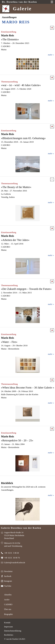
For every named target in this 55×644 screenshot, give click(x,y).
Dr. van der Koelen (19, 2)
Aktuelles (8, 595)
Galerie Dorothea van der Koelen (21, 528)
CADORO (8, 604)
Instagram (8, 581)
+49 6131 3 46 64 (11, 553)
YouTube (8, 586)
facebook (8, 576)
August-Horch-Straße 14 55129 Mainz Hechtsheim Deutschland (14, 535)
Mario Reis (16, 22)
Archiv (7, 600)
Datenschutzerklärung (13, 631)
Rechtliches (9, 635)
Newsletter (8, 571)
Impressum (8, 627)
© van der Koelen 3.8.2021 (15, 639)
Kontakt (7, 623)
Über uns (8, 609)
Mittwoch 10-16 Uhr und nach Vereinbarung (13, 545)
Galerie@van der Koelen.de (15, 563)
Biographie (8, 614)
